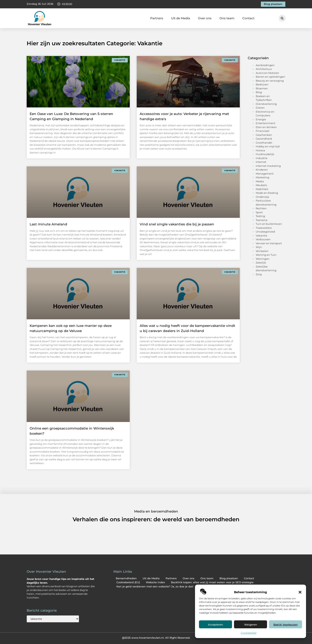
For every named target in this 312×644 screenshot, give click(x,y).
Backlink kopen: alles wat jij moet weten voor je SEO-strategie (212, 582)
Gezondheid (264, 139)
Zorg (259, 274)
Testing (260, 216)
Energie (261, 119)
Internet (261, 162)
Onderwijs (262, 197)
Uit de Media (181, 18)
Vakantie (261, 236)
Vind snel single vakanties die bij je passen (177, 224)
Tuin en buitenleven (269, 224)
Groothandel (264, 143)
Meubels (261, 185)
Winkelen (262, 251)
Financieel (263, 131)
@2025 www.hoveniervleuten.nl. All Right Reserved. (156, 638)
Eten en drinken (266, 127)
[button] (300, 592)
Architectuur (264, 69)
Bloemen (262, 88)
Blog (259, 92)
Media (260, 181)
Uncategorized (265, 232)
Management (265, 174)
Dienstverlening (266, 104)
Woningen (263, 259)
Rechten (261, 208)
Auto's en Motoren (267, 73)
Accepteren (215, 625)
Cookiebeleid (249, 633)
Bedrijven (262, 84)
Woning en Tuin (266, 255)
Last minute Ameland (48, 224)
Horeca (260, 150)
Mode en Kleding (267, 193)
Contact (248, 18)
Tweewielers (264, 228)
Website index (155, 582)
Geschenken (264, 135)
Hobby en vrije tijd (268, 146)
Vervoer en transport (269, 243)
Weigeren (251, 625)
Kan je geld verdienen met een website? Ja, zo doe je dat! (155, 587)
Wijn (259, 247)
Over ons (205, 18)
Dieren (260, 108)
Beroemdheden (126, 578)
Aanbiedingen (265, 65)
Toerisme (262, 220)
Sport (259, 212)
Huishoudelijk (265, 154)
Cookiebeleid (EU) (128, 582)
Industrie (262, 158)
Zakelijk (261, 263)
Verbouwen (263, 239)
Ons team (227, 18)
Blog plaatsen (229, 578)
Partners (157, 18)
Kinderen (262, 170)
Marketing (262, 177)
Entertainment (265, 123)
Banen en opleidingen (270, 77)
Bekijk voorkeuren (286, 625)
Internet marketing (268, 166)
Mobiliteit (262, 189)
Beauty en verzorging (270, 81)
